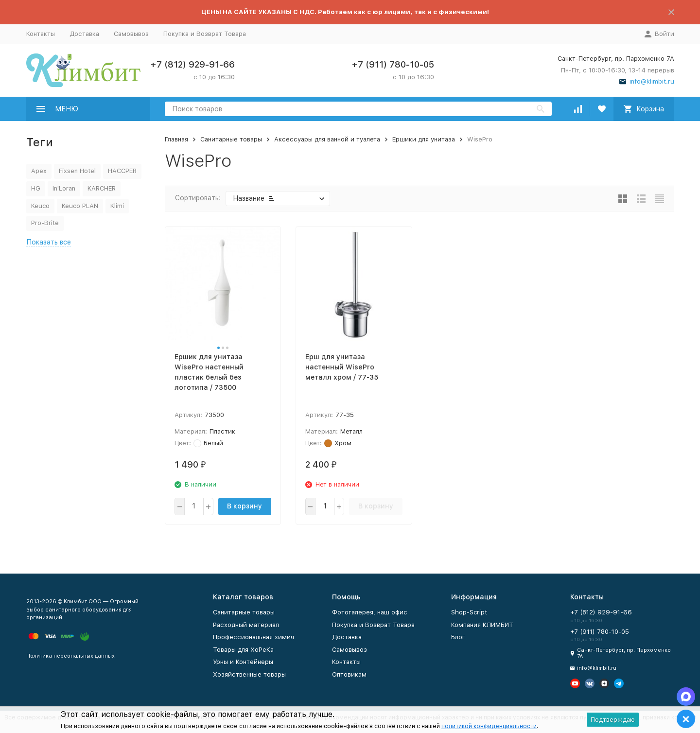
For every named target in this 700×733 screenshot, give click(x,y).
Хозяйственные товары (249, 674)
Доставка (84, 34)
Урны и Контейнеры (243, 662)
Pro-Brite (45, 223)
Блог (458, 637)
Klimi (117, 206)
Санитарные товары (231, 139)
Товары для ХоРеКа (243, 650)
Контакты (41, 34)
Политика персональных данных (70, 656)
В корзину (245, 506)
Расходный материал (246, 625)
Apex (39, 171)
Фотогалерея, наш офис (370, 612)
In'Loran (64, 188)
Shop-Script (469, 612)
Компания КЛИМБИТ (482, 625)
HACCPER (122, 171)
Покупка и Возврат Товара (205, 34)
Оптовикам (349, 674)
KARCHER (102, 188)
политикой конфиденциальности (489, 726)
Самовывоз (131, 34)
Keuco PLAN (80, 206)
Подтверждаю (613, 720)
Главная (176, 139)
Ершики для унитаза (424, 139)
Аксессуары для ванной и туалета (327, 139)
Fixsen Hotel (77, 171)
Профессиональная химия (254, 637)
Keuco (40, 206)
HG (36, 188)
